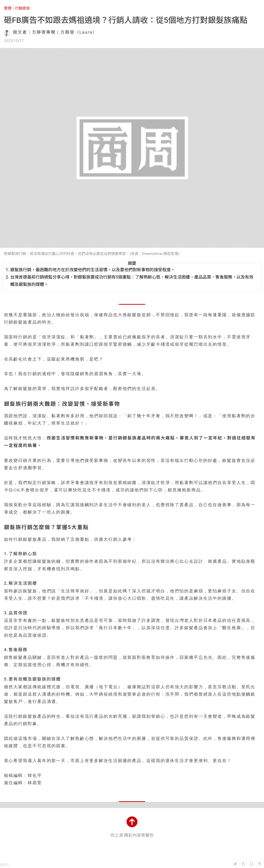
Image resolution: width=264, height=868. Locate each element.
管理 (8, 8)
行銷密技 (22, 8)
